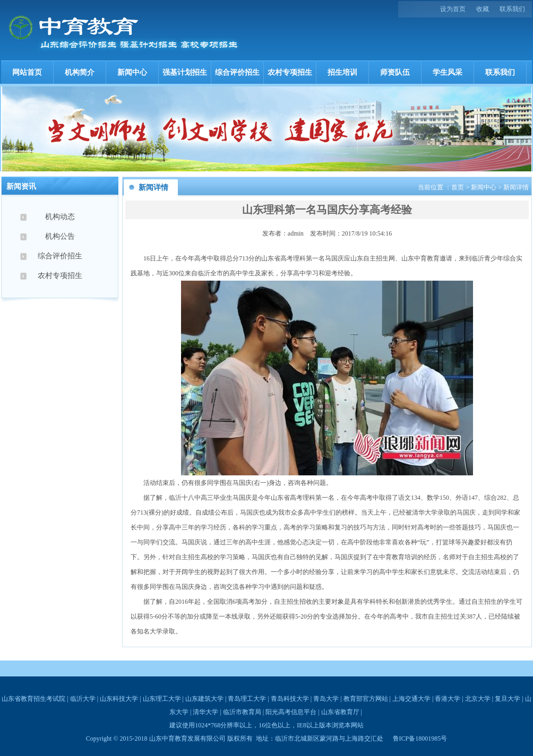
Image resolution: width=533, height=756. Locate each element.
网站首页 (27, 72)
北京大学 (478, 699)
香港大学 (448, 699)
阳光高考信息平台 (291, 712)
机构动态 (60, 217)
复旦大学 (508, 699)
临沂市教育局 (242, 712)
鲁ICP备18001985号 (420, 738)
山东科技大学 (119, 699)
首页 (458, 187)
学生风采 (448, 72)
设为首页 (453, 9)
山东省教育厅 (340, 712)
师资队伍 (395, 72)
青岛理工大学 (247, 699)
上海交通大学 (411, 699)
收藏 (483, 9)
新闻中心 (132, 72)
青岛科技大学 (290, 699)
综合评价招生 (237, 72)
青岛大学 (326, 699)
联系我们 (512, 9)
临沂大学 (83, 699)
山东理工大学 (162, 699)
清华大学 (205, 712)
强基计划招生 (185, 72)
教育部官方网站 (366, 699)
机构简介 (80, 72)
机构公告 (60, 236)
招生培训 (342, 72)
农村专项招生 (290, 72)
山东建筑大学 (204, 699)
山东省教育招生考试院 (33, 699)
